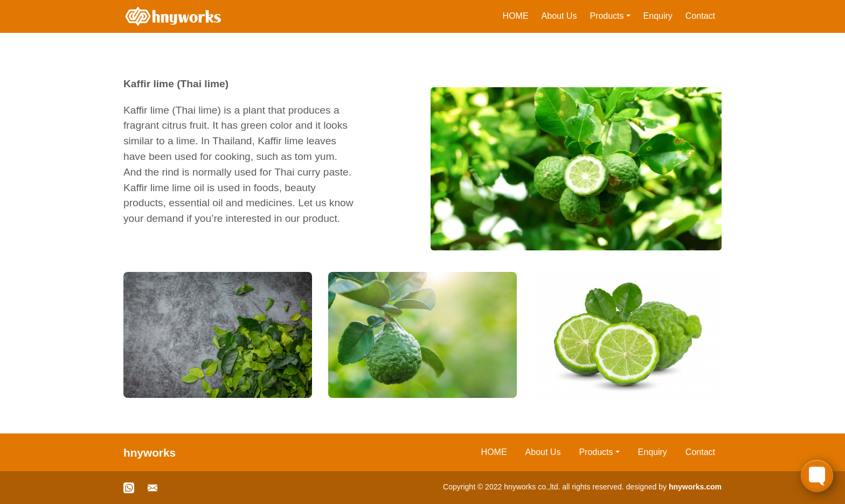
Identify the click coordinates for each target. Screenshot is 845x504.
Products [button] (607, 16)
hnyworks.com (695, 487)
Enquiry (658, 16)
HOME (516, 16)
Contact (700, 16)
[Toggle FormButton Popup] (817, 476)
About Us (559, 16)
